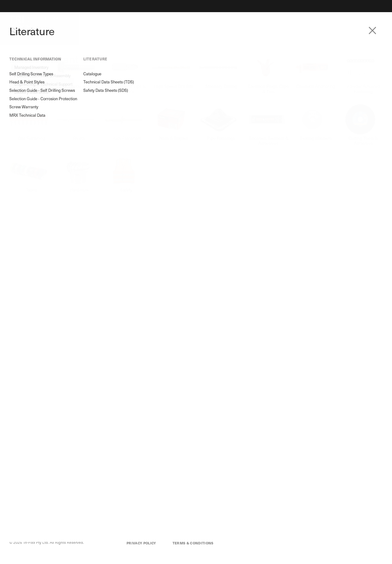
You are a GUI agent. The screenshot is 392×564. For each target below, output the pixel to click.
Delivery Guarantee (85, 488)
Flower (38, 460)
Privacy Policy (141, 543)
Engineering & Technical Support (97, 479)
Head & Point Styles (35, 121)
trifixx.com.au (100, 404)
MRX (36, 451)
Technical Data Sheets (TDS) (37, 206)
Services (89, 19)
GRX (36, 479)
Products (56, 19)
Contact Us (352, 19)
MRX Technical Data (35, 169)
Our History (160, 461)
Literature (148, 19)
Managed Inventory (85, 460)
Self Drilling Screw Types (39, 113)
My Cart (339, 451)
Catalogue (25, 194)
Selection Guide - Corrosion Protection (36, 148)
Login (377, 19)
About (117, 19)
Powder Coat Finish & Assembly (96, 469)
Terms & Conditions (193, 543)
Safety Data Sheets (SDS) (40, 218)
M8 (35, 469)
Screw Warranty (33, 160)
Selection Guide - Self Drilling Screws (36, 133)
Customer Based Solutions (91, 451)
